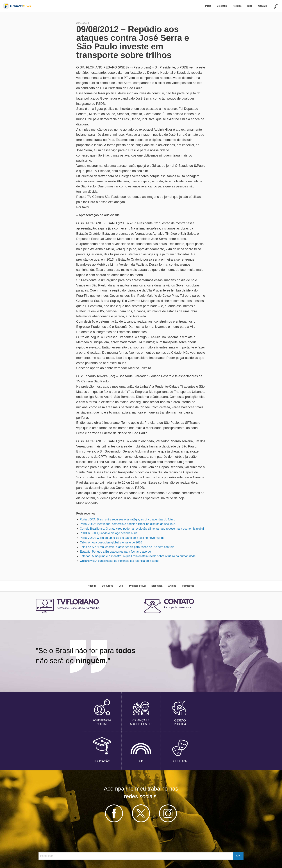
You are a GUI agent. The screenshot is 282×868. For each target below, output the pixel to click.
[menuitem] (208, 6)
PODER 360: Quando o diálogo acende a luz (108, 533)
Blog (250, 6)
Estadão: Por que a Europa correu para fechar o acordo (115, 552)
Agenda (92, 586)
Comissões (188, 586)
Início (208, 6)
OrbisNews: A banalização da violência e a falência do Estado (119, 561)
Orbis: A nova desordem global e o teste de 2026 (111, 542)
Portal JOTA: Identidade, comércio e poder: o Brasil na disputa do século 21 (128, 524)
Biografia (222, 6)
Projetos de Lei (137, 586)
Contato (263, 6)
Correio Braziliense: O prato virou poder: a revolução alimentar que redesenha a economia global (142, 529)
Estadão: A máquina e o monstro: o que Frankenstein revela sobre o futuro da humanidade (138, 556)
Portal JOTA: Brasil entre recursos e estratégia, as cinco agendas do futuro (128, 519)
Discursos (108, 586)
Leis (121, 586)
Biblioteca (157, 586)
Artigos (172, 586)
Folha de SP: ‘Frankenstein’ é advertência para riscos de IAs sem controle (127, 547)
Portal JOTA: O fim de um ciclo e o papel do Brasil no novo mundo (122, 538)
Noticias (237, 6)
